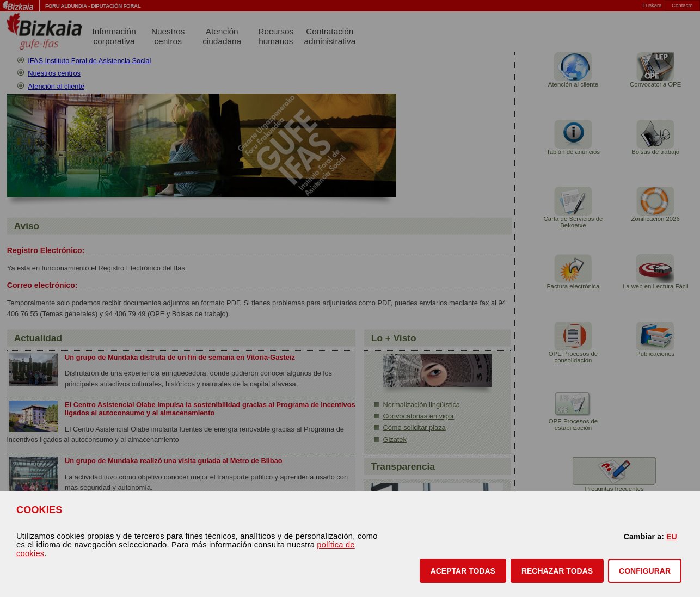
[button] (463, 571)
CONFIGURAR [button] (645, 571)
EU (672, 537)
